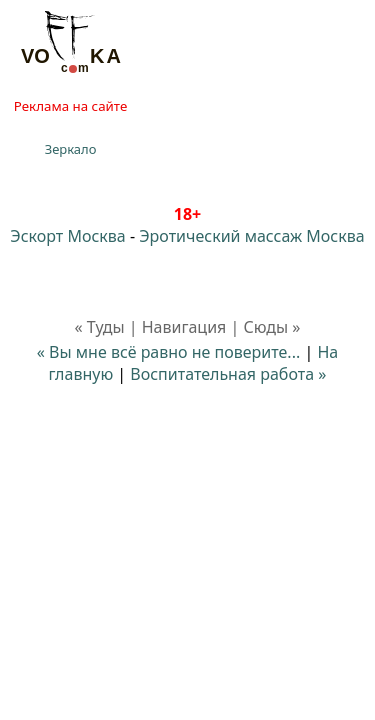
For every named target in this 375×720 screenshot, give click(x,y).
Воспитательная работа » (228, 374)
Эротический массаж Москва (251, 236)
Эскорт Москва (67, 236)
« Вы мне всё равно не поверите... (168, 352)
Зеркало (71, 149)
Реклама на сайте (70, 106)
